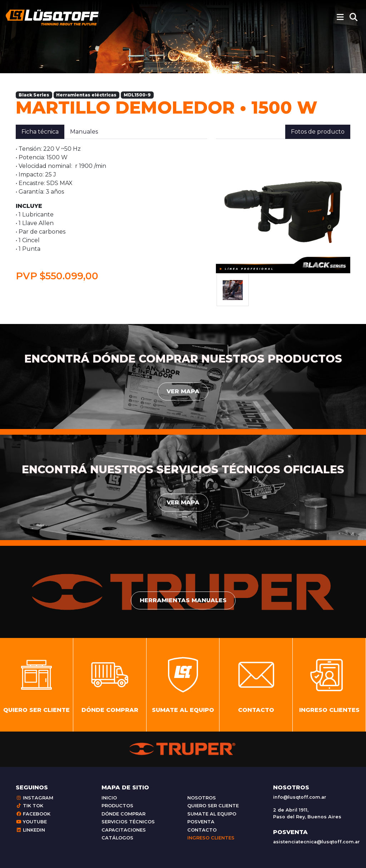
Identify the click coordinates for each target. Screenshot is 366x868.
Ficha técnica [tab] (40, 132)
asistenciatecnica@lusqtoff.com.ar (316, 842)
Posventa (201, 822)
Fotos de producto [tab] (318, 132)
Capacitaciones (124, 830)
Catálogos (117, 838)
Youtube (31, 822)
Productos (117, 806)
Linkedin (30, 830)
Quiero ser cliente (213, 806)
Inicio (109, 798)
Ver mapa (183, 391)
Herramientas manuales (183, 600)
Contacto (202, 830)
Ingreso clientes (211, 838)
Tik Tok (29, 806)
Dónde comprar (123, 814)
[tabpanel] (112, 213)
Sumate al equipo (212, 814)
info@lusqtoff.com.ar (300, 797)
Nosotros (202, 798)
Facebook (33, 814)
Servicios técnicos (128, 822)
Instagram (34, 798)
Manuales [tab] (84, 132)
